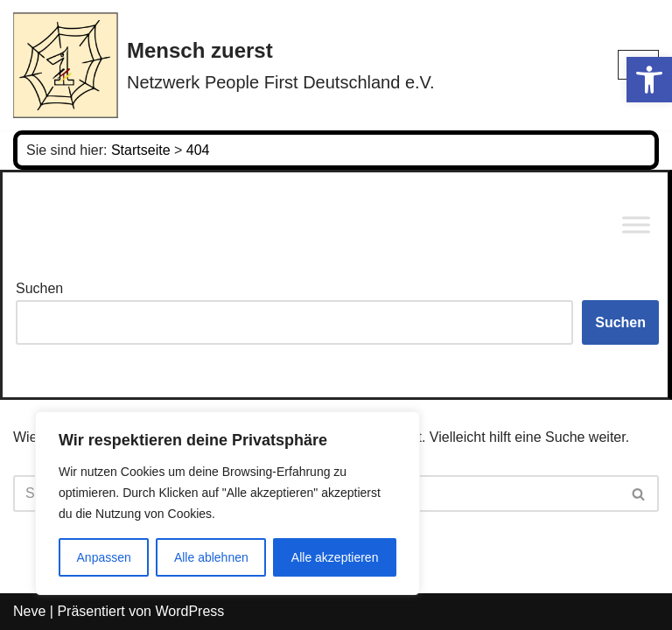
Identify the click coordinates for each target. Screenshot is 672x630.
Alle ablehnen (211, 557)
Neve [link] (29, 611)
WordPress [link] (189, 611)
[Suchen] (639, 493)
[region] (227, 503)
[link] (649, 80)
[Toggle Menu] (636, 225)
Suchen (39, 288)
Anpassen (104, 557)
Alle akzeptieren (335, 557)
